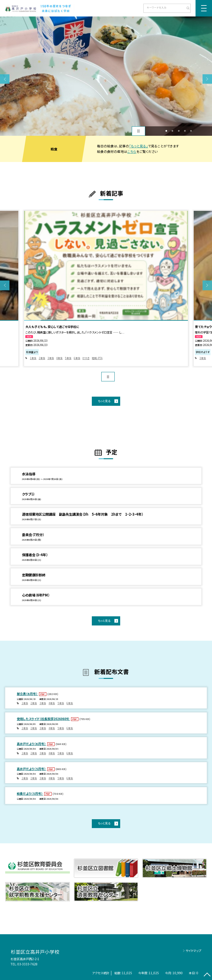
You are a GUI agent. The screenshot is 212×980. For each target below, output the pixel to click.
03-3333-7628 (27, 964)
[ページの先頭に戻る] (207, 975)
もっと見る (104, 401)
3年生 (51, 358)
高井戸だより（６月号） (32, 744)
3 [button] (179, 131)
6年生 (77, 358)
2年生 (42, 358)
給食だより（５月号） (30, 793)
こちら (132, 151)
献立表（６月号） (27, 694)
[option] (106, 76)
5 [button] (191, 131)
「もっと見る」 (138, 146)
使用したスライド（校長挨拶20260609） (43, 719)
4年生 (59, 358)
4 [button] (185, 131)
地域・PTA (97, 358)
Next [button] (207, 79)
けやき (86, 358)
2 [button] (172, 131)
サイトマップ (193, 951)
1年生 (33, 358)
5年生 (68, 358)
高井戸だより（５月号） (32, 769)
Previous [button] (5, 79)
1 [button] (166, 131)
